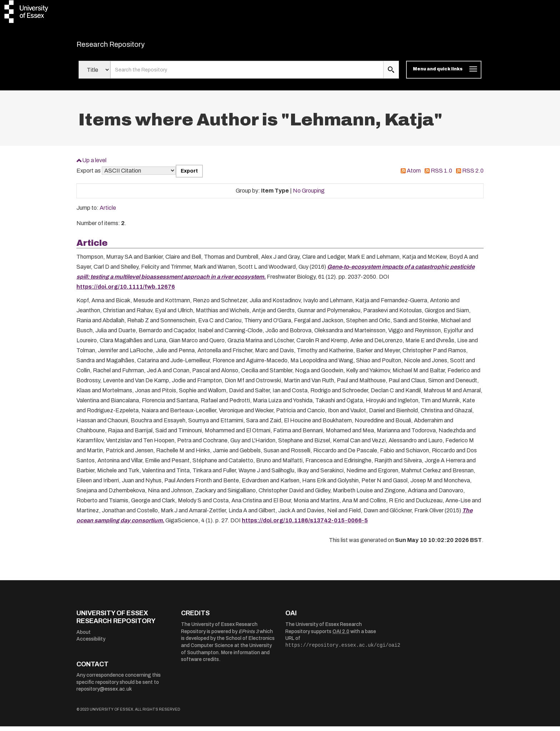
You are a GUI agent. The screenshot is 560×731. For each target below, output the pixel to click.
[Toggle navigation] (444, 74)
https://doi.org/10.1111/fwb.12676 (126, 291)
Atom (414, 175)
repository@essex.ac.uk (104, 694)
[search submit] (391, 74)
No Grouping (309, 195)
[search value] (247, 74)
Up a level (94, 165)
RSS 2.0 (473, 175)
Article (108, 212)
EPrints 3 (249, 636)
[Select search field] (94, 74)
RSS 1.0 (441, 175)
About (84, 636)
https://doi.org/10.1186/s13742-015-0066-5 (305, 525)
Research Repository (127, 46)
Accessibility (91, 644)
